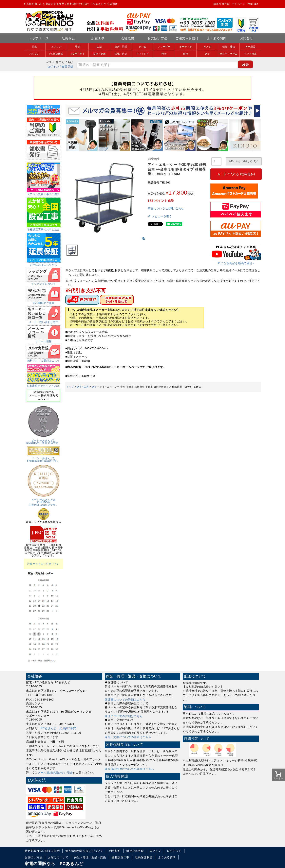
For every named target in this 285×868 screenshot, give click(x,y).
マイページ (239, 4)
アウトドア (142, 54)
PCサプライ (78, 54)
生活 (99, 47)
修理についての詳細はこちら (124, 716)
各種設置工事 (121, 857)
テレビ (142, 47)
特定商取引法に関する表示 (42, 851)
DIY (207, 54)
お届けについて (58, 857)
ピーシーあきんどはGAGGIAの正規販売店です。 (44, 440)
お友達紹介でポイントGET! (44, 384)
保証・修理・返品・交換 (90, 857)
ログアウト (174, 851)
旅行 (186, 54)
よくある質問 (217, 38)
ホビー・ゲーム (229, 54)
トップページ (39, 38)
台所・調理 (121, 47)
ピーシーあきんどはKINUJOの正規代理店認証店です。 (44, 501)
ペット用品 (250, 54)
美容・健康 (99, 54)
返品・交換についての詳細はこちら (128, 737)
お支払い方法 (157, 38)
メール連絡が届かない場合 (55, 773)
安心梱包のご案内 (44, 302)
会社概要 (128, 38)
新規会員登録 (221, 4)
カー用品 (250, 47)
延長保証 (68, 38)
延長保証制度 (144, 857)
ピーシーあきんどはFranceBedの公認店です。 (44, 458)
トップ (70, 387)
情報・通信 (229, 47)
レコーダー (164, 47)
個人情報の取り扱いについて (84, 851)
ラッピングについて (44, 283)
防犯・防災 (121, 54)
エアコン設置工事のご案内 (44, 193)
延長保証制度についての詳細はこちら (129, 769)
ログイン (53, 67)
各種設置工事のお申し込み (44, 228)
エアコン (56, 47)
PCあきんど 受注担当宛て (59, 728)
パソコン (35, 54)
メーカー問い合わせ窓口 (44, 321)
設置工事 (98, 38)
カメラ (207, 47)
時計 (164, 54)
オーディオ (186, 47)
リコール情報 (44, 340)
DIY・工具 (83, 387)
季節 (78, 47)
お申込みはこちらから (44, 263)
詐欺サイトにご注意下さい (44, 564)
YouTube (253, 4)
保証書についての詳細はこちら (125, 700)
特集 (35, 47)
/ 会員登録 (66, 67)
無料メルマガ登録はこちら (44, 359)
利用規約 (115, 851)
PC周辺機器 (56, 54)
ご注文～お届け (187, 38)
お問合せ (247, 38)
